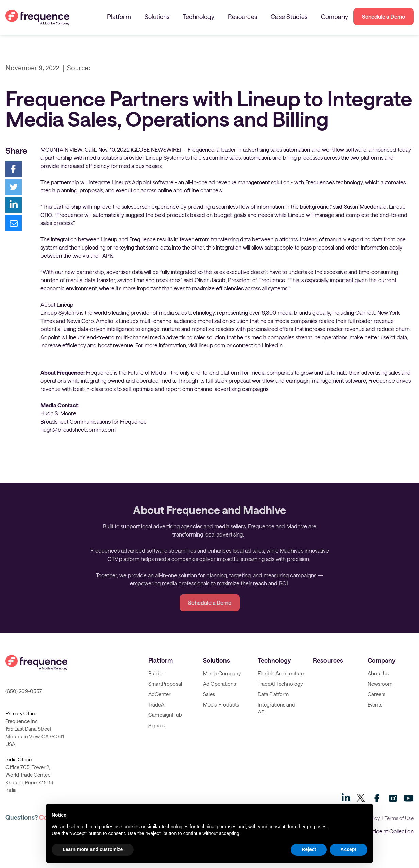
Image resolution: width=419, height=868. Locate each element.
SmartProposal (165, 684)
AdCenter (159, 694)
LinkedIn (272, 345)
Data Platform (273, 694)
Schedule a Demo (383, 16)
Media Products (221, 704)
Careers (376, 694)
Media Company (222, 673)
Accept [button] (348, 849)
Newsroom (380, 684)
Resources (242, 17)
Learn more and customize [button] (93, 849)
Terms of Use (399, 818)
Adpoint (50, 337)
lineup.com (212, 345)
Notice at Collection (390, 831)
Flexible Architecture (281, 673)
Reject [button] (309, 849)
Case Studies (289, 17)
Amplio (104, 321)
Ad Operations (220, 684)
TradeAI (157, 704)
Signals (156, 725)
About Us (378, 673)
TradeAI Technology (280, 684)
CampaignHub (165, 715)
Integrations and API (276, 708)
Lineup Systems (165, 158)
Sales (209, 694)
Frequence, (202, 149)
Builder (156, 673)
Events (375, 704)
